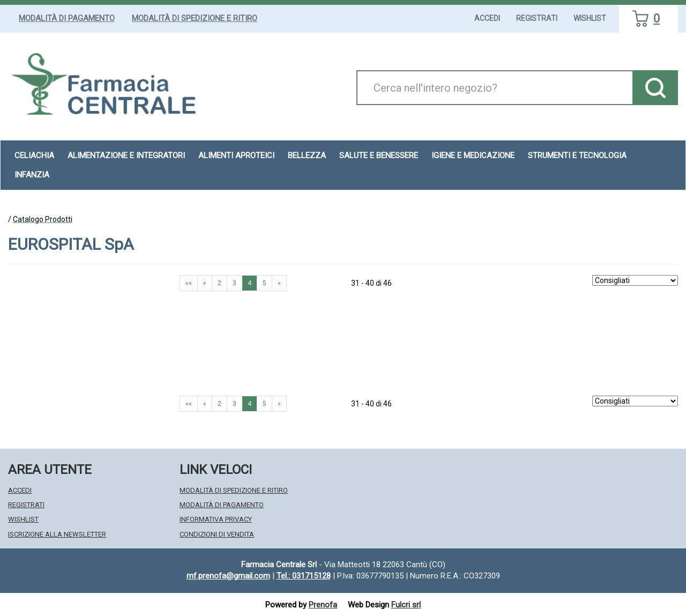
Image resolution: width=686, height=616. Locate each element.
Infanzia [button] (32, 175)
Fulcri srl (406, 605)
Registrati (537, 18)
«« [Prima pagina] (189, 283)
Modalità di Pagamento (67, 18)
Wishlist (590, 18)
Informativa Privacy (216, 519)
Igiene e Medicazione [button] (473, 155)
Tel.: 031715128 (304, 576)
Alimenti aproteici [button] (236, 155)
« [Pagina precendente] (205, 283)
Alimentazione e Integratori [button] (126, 155)
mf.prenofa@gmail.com (228, 576)
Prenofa (323, 605)
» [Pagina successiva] (279, 283)
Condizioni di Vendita (217, 534)
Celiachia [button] (34, 155)
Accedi (487, 18)
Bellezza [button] (307, 155)
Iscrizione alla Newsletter (57, 534)
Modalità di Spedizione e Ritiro (195, 18)
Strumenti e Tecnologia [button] (577, 155)
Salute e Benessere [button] (379, 155)
